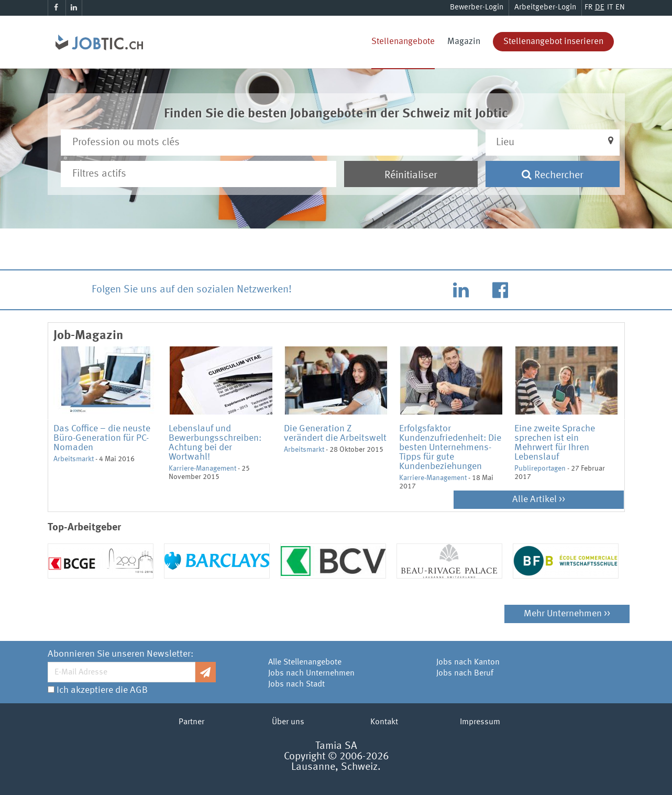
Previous (46, 419)
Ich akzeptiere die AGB (102, 690)
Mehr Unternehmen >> (567, 614)
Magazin (464, 42)
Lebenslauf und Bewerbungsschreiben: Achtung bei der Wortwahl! (215, 443)
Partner (191, 722)
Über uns (288, 722)
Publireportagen (540, 469)
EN (620, 8)
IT (610, 8)
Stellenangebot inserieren (553, 42)
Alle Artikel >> (539, 499)
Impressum (480, 722)
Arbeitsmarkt (74, 459)
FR (588, 8)
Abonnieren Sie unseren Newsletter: (120, 654)
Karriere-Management (202, 469)
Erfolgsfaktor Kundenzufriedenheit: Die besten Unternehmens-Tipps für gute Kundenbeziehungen (450, 448)
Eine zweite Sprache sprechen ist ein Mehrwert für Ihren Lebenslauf (555, 443)
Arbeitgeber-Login (545, 8)
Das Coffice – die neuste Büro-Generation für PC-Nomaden (102, 438)
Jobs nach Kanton (468, 662)
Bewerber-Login (477, 8)
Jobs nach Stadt (296, 684)
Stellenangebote (403, 42)
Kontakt (384, 722)
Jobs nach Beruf (465, 673)
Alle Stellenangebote (305, 662)
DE (600, 8)
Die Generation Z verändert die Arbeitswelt (335, 433)
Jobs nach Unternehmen (311, 673)
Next (627, 419)
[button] (553, 143)
